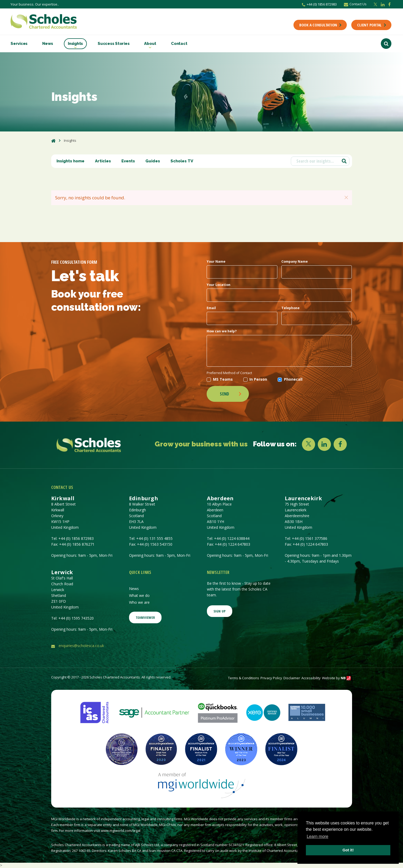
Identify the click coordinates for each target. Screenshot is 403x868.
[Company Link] (89, 445)
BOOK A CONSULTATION (321, 25)
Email (211, 308)
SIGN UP (220, 611)
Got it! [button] (348, 850)
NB (346, 678)
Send (231, 394)
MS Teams (220, 379)
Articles (103, 161)
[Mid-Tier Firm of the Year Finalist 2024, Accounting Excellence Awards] (281, 749)
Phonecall (290, 379)
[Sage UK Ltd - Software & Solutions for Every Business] (154, 712)
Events (128, 161)
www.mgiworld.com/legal (121, 831)
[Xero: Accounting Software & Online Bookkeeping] (263, 712)
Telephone (290, 308)
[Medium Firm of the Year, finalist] (201, 749)
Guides (153, 161)
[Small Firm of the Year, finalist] (161, 749)
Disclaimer (292, 678)
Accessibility (311, 678)
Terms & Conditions (244, 678)
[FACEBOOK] (340, 444)
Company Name (295, 261)
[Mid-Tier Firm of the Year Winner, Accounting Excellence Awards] (241, 749)
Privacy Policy (271, 678)
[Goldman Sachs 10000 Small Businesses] (307, 712)
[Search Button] (386, 44)
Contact (179, 44)
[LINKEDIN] (324, 444)
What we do (139, 595)
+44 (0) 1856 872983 (319, 4)
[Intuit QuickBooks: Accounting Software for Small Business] (218, 712)
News (48, 44)
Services (19, 44)
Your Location (219, 285)
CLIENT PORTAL (372, 25)
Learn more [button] (317, 836)
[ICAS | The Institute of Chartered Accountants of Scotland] (94, 712)
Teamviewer (145, 617)
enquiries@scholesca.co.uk (81, 646)
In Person (255, 379)
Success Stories (113, 44)
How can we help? (222, 331)
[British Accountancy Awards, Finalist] (122, 749)
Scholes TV (182, 161)
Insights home (70, 161)
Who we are (139, 602)
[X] (309, 444)
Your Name (216, 261)
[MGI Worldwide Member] (202, 785)
